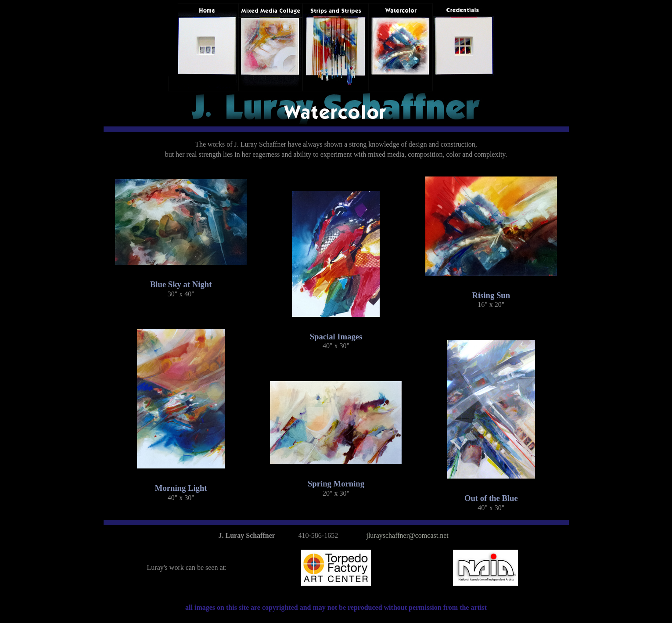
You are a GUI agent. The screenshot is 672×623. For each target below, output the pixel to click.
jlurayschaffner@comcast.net (407, 535)
